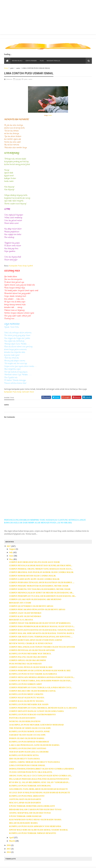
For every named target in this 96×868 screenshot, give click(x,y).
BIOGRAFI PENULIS (53, 61)
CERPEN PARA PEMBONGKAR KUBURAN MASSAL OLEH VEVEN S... (42, 627)
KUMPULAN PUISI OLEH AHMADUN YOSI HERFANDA (35, 827)
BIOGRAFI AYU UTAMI (20, 603)
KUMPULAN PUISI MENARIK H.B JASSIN (29, 705)
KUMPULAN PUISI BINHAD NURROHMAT (29, 742)
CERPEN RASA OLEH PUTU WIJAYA (26, 701)
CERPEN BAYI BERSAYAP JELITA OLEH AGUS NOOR (34, 562)
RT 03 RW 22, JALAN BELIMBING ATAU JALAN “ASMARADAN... (39, 783)
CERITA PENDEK (31, 61)
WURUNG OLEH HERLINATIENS (25, 722)
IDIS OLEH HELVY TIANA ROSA (25, 759)
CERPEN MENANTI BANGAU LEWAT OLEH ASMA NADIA (37, 711)
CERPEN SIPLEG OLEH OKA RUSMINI (28, 661)
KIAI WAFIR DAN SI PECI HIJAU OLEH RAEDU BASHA (35, 820)
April (11, 838)
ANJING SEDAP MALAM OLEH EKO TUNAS (30, 813)
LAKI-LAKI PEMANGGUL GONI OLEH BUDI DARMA (34, 745)
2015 (9, 849)
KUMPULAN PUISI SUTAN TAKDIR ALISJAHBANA (33, 674)
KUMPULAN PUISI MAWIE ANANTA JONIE (30, 732)
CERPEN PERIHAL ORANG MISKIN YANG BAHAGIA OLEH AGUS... (41, 569)
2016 (9, 846)
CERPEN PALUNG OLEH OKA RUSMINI (28, 657)
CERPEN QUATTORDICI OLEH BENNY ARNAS (31, 606)
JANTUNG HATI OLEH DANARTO (25, 800)
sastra (18, 68)
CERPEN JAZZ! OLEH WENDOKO (25, 613)
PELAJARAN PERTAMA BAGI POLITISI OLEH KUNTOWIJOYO (39, 779)
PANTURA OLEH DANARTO (22, 718)
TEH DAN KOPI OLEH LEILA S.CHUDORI (29, 752)
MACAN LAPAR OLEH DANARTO (25, 803)
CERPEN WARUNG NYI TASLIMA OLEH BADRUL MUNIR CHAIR (40, 589)
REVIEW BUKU (17, 61)
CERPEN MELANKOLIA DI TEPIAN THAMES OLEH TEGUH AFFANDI (42, 647)
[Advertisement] (48, 497)
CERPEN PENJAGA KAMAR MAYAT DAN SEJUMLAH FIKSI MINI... (41, 566)
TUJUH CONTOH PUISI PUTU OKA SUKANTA (31, 772)
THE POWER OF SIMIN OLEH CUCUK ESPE (30, 728)
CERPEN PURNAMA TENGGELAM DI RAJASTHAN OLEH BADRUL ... (42, 583)
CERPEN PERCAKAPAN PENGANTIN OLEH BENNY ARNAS (37, 610)
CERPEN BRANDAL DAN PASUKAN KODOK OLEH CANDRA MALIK (41, 573)
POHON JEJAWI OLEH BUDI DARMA (27, 739)
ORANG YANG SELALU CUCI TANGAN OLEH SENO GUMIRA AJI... (41, 776)
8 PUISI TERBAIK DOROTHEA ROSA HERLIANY (32, 806)
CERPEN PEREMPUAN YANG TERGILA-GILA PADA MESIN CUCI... (41, 688)
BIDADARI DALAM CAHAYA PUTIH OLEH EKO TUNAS (35, 810)
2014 (9, 852)
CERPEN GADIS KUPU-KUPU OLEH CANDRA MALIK (34, 579)
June (11, 556)
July (11, 553)
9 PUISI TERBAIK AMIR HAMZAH (25, 816)
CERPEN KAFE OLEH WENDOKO (25, 617)
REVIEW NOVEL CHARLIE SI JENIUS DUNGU (31, 644)
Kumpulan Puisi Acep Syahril (21, 266)
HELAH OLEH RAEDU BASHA (23, 823)
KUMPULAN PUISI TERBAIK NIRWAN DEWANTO (33, 833)
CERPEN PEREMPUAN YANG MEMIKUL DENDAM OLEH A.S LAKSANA (43, 708)
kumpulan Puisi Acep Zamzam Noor (19, 392)
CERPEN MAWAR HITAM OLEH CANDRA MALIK (33, 576)
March (12, 841)
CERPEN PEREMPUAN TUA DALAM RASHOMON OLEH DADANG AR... (43, 596)
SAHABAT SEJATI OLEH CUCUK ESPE (27, 735)
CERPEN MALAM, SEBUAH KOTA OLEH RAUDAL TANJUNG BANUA (42, 634)
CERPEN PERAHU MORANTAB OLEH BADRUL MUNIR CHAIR (39, 586)
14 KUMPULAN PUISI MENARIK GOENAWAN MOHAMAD (36, 725)
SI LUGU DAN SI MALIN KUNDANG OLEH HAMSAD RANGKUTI (40, 793)
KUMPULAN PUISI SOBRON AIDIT (26, 684)
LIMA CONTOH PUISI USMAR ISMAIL (27, 766)
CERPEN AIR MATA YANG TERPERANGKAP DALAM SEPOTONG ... (41, 637)
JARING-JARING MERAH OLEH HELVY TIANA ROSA (35, 762)
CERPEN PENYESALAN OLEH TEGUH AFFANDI (32, 650)
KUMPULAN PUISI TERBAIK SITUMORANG (30, 786)
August (12, 549)
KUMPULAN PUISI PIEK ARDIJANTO (27, 796)
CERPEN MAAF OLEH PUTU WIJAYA (27, 698)
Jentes (50, 116)
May (11, 559)
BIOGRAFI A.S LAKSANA (21, 620)
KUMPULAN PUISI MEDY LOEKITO (26, 694)
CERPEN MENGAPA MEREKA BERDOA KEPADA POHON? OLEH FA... (42, 678)
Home (6, 68)
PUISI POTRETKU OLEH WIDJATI (25, 664)
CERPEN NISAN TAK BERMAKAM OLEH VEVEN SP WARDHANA (40, 623)
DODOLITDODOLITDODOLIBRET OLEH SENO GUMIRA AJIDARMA (42, 769)
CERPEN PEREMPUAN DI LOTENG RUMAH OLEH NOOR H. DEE (40, 671)
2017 (9, 546)
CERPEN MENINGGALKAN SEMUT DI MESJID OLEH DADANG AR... (42, 593)
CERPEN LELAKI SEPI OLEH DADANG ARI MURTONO (35, 600)
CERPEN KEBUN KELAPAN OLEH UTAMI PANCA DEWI (36, 640)
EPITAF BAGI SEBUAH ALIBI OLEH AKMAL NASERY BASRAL (39, 830)
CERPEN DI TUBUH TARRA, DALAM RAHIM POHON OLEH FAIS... (41, 681)
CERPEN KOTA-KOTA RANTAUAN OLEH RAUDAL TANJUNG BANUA (42, 630)
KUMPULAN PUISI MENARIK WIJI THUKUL (30, 654)
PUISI (42, 61)
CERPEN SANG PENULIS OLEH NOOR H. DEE (31, 667)
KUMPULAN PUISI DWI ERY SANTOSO (28, 749)
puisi (12, 68)
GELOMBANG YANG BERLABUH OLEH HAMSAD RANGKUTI (38, 789)
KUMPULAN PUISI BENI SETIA (24, 756)
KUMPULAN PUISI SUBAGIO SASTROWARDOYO (32, 715)
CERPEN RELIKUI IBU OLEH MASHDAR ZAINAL (33, 691)
